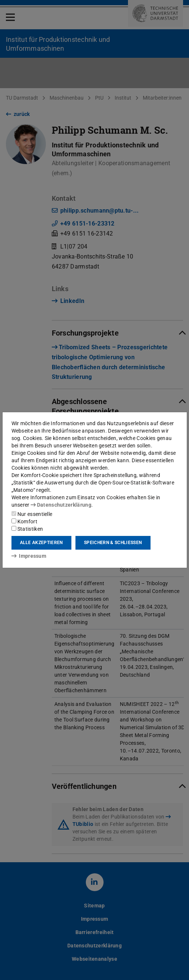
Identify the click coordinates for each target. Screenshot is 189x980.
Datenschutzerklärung (61, 505)
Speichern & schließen (113, 543)
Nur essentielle (32, 514)
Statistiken (27, 529)
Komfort (24, 521)
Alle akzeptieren (41, 543)
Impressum (29, 556)
